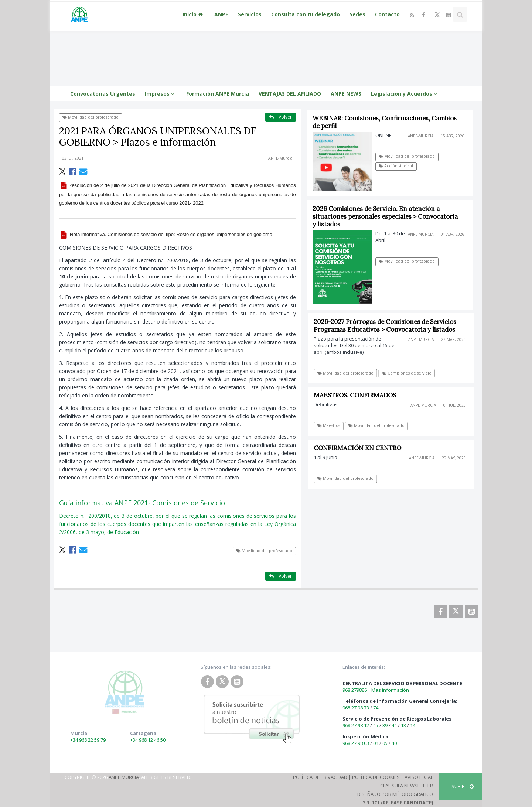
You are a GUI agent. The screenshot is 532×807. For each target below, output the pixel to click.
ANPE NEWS (346, 94)
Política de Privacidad (320, 777)
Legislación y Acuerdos (405, 94)
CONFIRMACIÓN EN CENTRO (360, 448)
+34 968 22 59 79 (88, 740)
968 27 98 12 (356, 725)
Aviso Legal (419, 777)
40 (394, 743)
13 (403, 725)
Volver (281, 117)
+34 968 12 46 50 (148, 740)
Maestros (331, 425)
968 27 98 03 (356, 743)
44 (394, 725)
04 (376, 743)
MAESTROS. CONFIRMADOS (357, 395)
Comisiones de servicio (409, 373)
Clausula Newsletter (407, 786)
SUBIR (463, 786)
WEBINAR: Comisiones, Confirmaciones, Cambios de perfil (385, 122)
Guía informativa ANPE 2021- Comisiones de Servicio (142, 503)
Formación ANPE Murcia (218, 94)
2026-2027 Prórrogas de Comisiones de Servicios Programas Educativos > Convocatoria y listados (388, 326)
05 (385, 743)
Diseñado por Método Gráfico (395, 794)
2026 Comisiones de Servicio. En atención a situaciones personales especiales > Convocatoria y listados (385, 216)
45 (376, 725)
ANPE (221, 14)
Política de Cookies (376, 777)
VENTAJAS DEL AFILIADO (290, 94)
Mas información (390, 690)
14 (413, 725)
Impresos (161, 94)
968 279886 (355, 690)
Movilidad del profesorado (91, 117)
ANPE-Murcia (280, 158)
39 (385, 725)
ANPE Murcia (124, 777)
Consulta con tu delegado (306, 14)
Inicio (194, 14)
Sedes (357, 14)
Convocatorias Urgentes (103, 94)
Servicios (250, 14)
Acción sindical (396, 166)
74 (376, 708)
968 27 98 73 (356, 708)
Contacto (387, 14)
